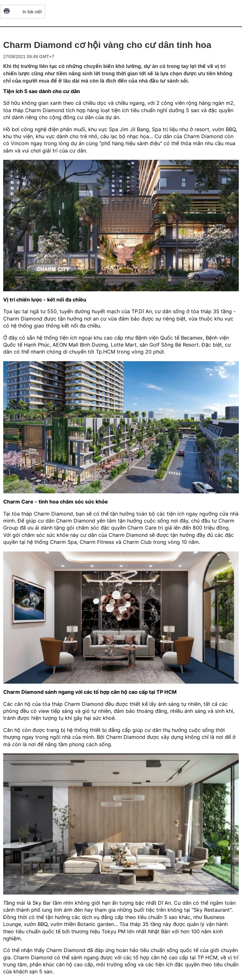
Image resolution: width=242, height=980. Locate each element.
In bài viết (23, 12)
